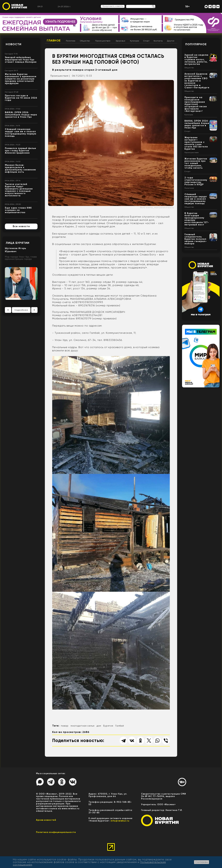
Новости (14, 44)
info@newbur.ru (120, 821)
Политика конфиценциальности (56, 832)
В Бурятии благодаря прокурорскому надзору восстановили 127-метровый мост (197, 219)
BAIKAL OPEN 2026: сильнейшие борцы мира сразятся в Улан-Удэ (21, 115)
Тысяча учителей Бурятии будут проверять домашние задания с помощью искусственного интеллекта (19, 190)
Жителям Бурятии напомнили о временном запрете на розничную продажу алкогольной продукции (21, 79)
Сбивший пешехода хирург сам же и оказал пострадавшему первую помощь (21, 133)
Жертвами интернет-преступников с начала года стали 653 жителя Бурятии (196, 143)
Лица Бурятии (18, 243)
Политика (71, 41)
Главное (54, 40)
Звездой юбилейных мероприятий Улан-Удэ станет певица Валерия (21, 60)
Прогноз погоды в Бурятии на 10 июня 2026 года (21, 98)
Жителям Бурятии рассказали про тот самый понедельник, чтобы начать (196, 163)
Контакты (158, 41)
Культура (135, 41)
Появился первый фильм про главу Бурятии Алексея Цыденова (20, 151)
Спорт (146, 41)
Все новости (21, 226)
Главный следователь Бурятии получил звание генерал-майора (196, 239)
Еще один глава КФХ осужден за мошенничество (18, 210)
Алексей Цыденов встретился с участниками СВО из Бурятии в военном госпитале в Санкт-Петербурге (197, 81)
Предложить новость (113, 6)
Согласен (202, 862)
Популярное (196, 44)
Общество (85, 41)
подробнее (21, 310)
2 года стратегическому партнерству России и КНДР (196, 181)
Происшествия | (60, 76)
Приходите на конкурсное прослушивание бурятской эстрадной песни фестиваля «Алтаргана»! (196, 104)
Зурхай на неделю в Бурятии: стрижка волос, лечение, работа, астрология (196, 59)
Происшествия (103, 41)
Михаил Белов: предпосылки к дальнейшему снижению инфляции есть (20, 168)
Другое (171, 41)
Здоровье (120, 41)
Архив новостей (46, 820)
